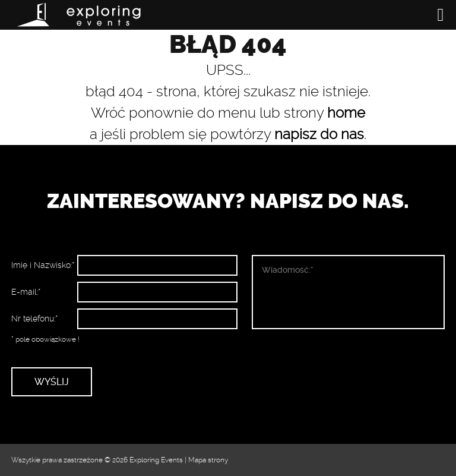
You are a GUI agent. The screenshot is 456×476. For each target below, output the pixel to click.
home (346, 113)
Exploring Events (156, 460)
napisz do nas (319, 134)
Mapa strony (208, 460)
